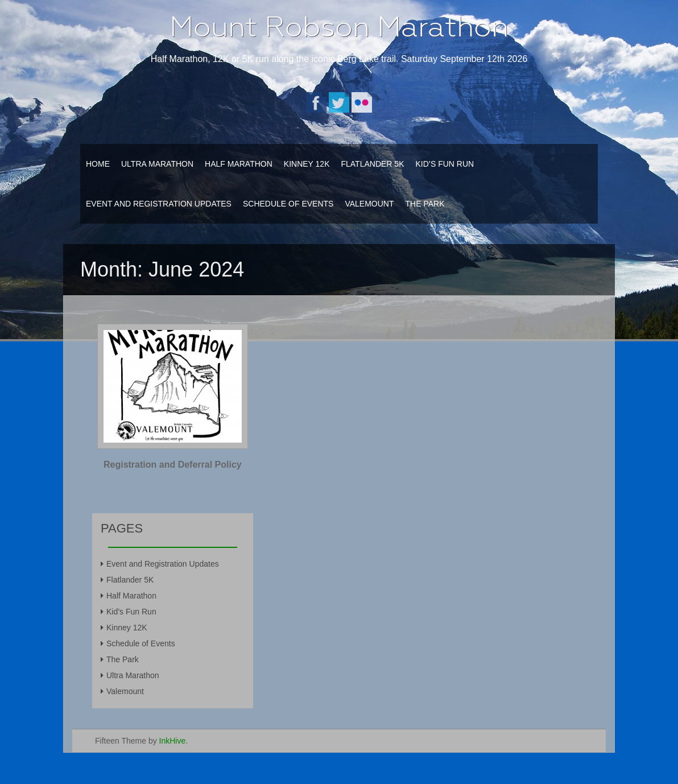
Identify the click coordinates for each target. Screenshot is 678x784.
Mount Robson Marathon (339, 27)
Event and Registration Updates (159, 204)
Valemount (369, 204)
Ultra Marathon (157, 164)
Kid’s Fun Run (445, 164)
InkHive (173, 741)
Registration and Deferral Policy (173, 465)
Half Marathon (239, 164)
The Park (425, 204)
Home (98, 164)
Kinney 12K (307, 164)
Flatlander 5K (372, 164)
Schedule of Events (288, 204)
